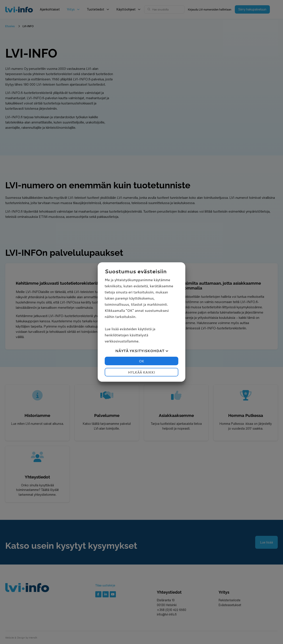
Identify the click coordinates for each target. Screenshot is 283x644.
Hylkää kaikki (141, 372)
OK (141, 361)
